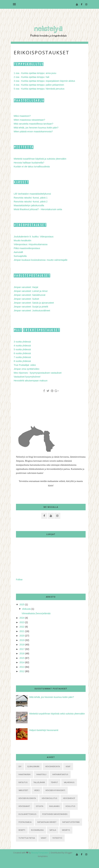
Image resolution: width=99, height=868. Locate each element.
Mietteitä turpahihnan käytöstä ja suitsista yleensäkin (40, 159)
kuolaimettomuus (27, 814)
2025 (22, 605)
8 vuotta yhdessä (22, 361)
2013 (22, 667)
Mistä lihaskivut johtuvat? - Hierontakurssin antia (38, 209)
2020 (22, 636)
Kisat (68, 766)
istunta (40, 806)
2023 (22, 622)
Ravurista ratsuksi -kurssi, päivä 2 (31, 202)
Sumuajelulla (20, 256)
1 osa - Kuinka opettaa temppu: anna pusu (35, 73)
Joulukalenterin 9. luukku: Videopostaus (34, 237)
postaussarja (25, 822)
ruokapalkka (37, 830)
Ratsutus (23, 782)
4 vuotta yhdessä (22, 346)
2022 (22, 627)
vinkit (44, 838)
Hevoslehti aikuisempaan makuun (31, 381)
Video (37, 790)
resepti (22, 830)
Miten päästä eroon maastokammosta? (33, 132)
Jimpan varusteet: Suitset (26, 299)
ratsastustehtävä (71, 822)
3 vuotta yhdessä (22, 342)
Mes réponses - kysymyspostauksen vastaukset (38, 373)
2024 (22, 618)
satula (53, 830)
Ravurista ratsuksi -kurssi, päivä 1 (31, 198)
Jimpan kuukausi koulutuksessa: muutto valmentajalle (41, 260)
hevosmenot (69, 798)
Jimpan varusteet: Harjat (26, 287)
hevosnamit (24, 806)
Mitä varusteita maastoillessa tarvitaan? (33, 124)
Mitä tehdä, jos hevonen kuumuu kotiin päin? (36, 128)
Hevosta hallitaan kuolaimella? (29, 163)
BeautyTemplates (40, 853)
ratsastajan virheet (47, 822)
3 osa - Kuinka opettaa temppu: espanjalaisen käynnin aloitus (44, 81)
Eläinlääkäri (33, 766)
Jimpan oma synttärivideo (27, 369)
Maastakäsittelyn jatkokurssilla (29, 205)
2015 (22, 658)
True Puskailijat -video (25, 365)
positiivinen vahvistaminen (55, 814)
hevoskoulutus (49, 798)
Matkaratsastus (60, 774)
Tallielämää (39, 782)
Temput (54, 782)
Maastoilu (41, 774)
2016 (22, 653)
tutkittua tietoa (27, 838)
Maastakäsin (25, 774)
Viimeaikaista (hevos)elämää (36, 613)
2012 (22, 671)
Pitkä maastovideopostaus (27, 248)
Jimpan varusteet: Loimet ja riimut (31, 291)
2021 (22, 631)
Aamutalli (18, 252)
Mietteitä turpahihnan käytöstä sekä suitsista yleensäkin (57, 714)
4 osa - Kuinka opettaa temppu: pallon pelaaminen (39, 85)
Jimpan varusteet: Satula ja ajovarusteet (34, 303)
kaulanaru (54, 806)
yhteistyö (57, 838)
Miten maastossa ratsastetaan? (29, 120)
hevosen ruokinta (27, 798)
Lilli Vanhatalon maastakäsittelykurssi (32, 194)
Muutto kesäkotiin (22, 240)
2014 (22, 662)
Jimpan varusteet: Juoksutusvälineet (32, 311)
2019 (22, 640)
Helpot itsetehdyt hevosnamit (44, 730)
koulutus (70, 806)
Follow (19, 580)
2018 (22, 645)
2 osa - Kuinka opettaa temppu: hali (31, 77)
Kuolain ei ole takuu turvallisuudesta (32, 167)
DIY (20, 766)
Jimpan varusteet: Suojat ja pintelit (31, 307)
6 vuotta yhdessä (22, 353)
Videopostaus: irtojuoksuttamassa (31, 244)
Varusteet (23, 790)
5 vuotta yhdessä (22, 349)
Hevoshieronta (53, 766)
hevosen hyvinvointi (55, 790)
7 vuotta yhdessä (22, 357)
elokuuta (26, 609)
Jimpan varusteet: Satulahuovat (30, 295)
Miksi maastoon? (22, 116)
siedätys (66, 830)
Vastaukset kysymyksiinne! (27, 377)
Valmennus (69, 782)
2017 (22, 649)
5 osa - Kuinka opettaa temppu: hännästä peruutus (39, 89)
